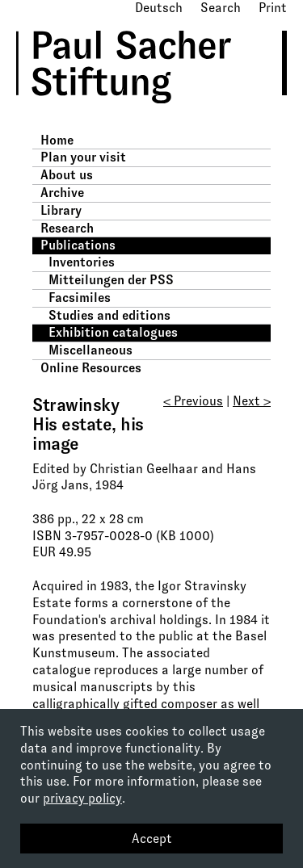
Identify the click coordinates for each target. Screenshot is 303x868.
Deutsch (159, 8)
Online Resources (91, 368)
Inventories (82, 262)
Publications (78, 245)
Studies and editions (109, 315)
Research (67, 228)
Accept (152, 839)
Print (273, 8)
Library (61, 210)
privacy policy (82, 798)
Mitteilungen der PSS (111, 280)
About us (67, 175)
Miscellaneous (90, 350)
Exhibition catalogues (113, 332)
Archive (62, 193)
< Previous (193, 401)
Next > (252, 401)
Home (57, 140)
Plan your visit (83, 157)
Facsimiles (80, 298)
